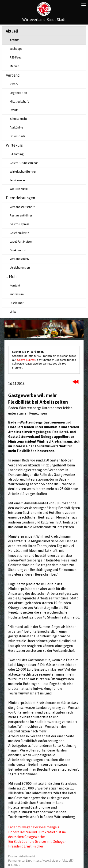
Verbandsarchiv (19, 259)
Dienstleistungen (20, 198)
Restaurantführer (21, 215)
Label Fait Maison (21, 242)
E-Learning (17, 154)
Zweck (14, 84)
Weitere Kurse (19, 189)
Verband (13, 75)
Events (14, 110)
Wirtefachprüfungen (23, 172)
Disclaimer (17, 303)
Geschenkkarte (19, 233)
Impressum (17, 294)
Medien (14, 66)
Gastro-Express (19, 224)
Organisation (18, 93)
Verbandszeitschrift (22, 207)
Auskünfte (16, 127)
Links (13, 312)
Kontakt (15, 285)
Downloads (17, 136)
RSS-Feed (16, 57)
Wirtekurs (14, 145)
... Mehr (12, 277)
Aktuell (12, 31)
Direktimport (18, 250)
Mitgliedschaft (19, 102)
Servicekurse (18, 180)
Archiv (14, 40)
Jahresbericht (18, 119)
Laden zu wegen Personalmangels (34, 827)
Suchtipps (16, 49)
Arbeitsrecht (27, 856)
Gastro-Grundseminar (24, 163)
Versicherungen (20, 268)
